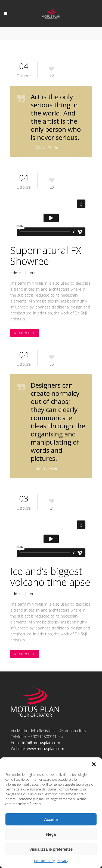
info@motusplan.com (41, 743)
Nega (51, 834)
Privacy (63, 861)
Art (32, 273)
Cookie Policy (44, 861)
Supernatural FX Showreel (46, 256)
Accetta (51, 819)
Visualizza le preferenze (51, 849)
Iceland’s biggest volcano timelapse (50, 577)
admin (16, 273)
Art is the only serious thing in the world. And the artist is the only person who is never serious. (56, 117)
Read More (25, 333)
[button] (94, 764)
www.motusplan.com (46, 749)
